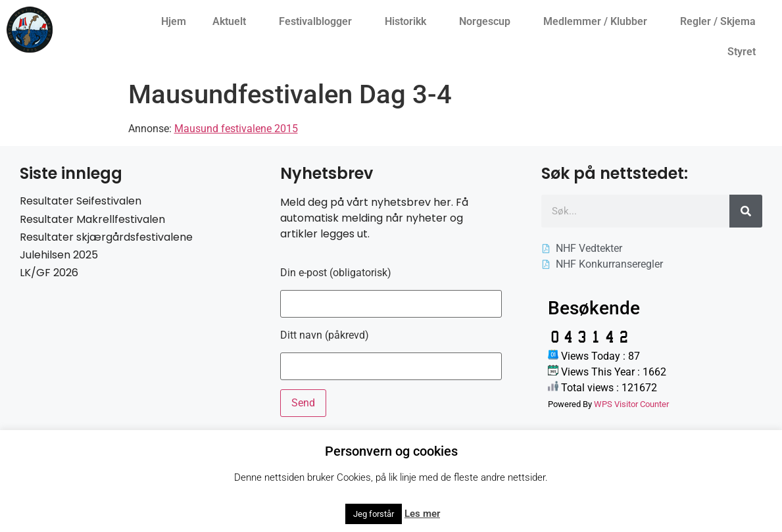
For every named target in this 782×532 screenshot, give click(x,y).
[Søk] (746, 211)
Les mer (422, 514)
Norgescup (488, 22)
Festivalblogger (319, 22)
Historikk (409, 22)
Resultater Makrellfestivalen (92, 219)
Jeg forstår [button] (374, 514)
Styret (745, 52)
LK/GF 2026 (49, 273)
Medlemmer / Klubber (599, 22)
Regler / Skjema (721, 22)
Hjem (174, 21)
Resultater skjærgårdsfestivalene (106, 237)
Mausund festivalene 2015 (236, 129)
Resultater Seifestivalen (81, 201)
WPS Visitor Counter (631, 404)
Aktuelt (232, 22)
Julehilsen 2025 (59, 255)
